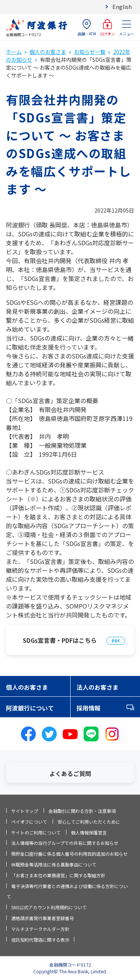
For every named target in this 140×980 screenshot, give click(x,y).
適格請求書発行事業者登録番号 (43, 918)
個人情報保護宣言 (89, 832)
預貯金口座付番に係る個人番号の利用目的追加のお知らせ (69, 854)
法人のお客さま (97, 687)
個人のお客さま (48, 52)
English (122, 7)
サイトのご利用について (36, 832)
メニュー (127, 28)
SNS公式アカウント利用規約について (49, 907)
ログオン (108, 28)
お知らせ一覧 (90, 52)
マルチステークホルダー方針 (40, 929)
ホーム (14, 52)
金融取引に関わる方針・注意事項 (82, 811)
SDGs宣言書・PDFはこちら (60, 640)
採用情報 (88, 708)
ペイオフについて (29, 822)
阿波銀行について (30, 708)
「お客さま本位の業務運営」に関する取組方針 (58, 875)
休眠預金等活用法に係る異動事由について (54, 864)
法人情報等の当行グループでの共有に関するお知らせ (65, 843)
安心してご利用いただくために (89, 822)
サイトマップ (25, 811)
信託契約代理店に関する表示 (40, 940)
